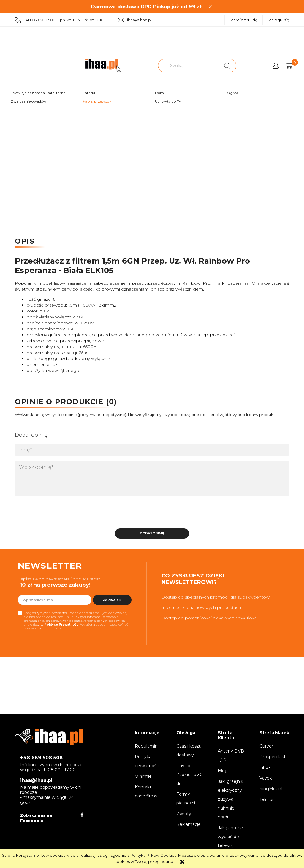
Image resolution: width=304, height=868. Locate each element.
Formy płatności (186, 799)
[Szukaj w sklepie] (189, 66)
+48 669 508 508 (41, 758)
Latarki (89, 93)
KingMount (271, 789)
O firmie (143, 776)
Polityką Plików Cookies (153, 855)
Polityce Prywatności (62, 625)
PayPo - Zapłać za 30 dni (190, 775)
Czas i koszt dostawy (189, 750)
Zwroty (184, 814)
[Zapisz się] (112, 600)
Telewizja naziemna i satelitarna (38, 93)
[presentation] (57, 514)
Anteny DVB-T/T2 (232, 756)
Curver (266, 746)
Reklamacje (189, 824)
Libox (265, 767)
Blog (223, 771)
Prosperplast (273, 757)
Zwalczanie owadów (29, 101)
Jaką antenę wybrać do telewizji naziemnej (230, 841)
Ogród (233, 93)
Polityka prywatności (147, 761)
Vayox (266, 778)
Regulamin (146, 746)
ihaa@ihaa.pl (135, 20)
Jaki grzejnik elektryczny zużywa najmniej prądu (231, 799)
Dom (159, 93)
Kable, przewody (97, 101)
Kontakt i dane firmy (146, 791)
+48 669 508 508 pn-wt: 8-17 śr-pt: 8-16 (59, 20)
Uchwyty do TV (168, 101)
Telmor (267, 799)
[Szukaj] (227, 66)
